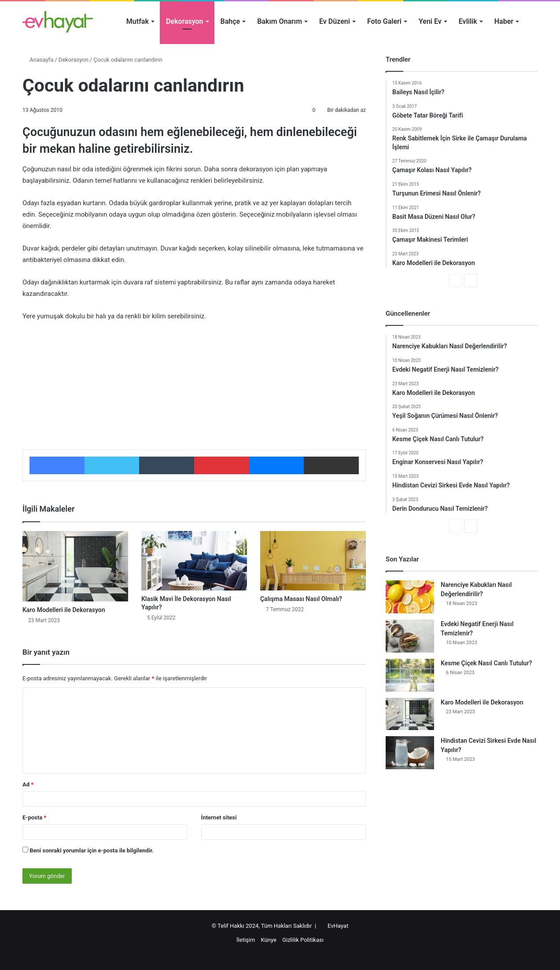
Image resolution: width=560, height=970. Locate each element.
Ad (28, 784)
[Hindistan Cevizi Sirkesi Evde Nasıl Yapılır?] (410, 753)
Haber (504, 21)
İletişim (246, 940)
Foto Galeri (384, 21)
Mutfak (138, 21)
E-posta (34, 817)
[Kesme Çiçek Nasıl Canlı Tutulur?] (410, 675)
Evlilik (468, 21)
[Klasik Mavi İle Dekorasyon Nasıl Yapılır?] (194, 561)
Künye (269, 940)
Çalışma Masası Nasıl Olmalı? (301, 599)
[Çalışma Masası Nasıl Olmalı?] (313, 561)
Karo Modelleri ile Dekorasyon (64, 610)
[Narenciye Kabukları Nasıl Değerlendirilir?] (410, 597)
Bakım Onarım (280, 21)
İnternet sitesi (219, 817)
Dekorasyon (185, 21)
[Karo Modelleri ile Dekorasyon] (75, 566)
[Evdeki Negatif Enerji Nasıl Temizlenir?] (410, 636)
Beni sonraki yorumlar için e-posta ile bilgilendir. (92, 850)
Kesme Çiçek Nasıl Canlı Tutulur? (486, 663)
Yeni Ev (430, 21)
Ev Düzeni (335, 21)
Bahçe (230, 21)
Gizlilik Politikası (303, 940)
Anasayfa (38, 60)
